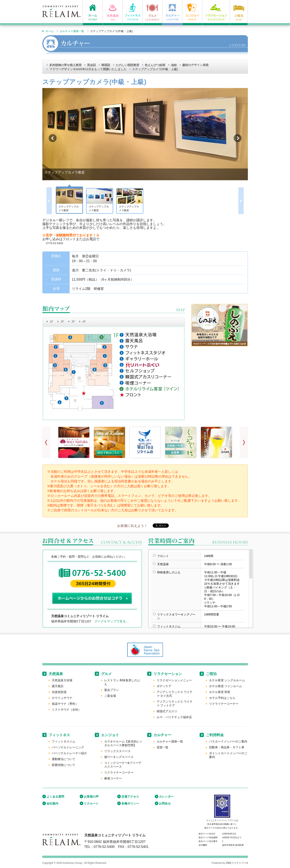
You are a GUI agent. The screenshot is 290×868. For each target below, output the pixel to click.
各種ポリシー (130, 803)
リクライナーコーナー (224, 704)
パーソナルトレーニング (68, 747)
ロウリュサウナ (62, 698)
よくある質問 (55, 797)
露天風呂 (58, 686)
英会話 (91, 65)
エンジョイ (110, 735)
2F (62, 321)
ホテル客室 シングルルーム (227, 680)
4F (84, 321)
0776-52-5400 (55, 243)
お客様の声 (91, 797)
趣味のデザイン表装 (195, 65)
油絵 (174, 65)
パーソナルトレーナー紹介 (69, 753)
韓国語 (106, 65)
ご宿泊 (211, 674)
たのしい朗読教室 (127, 65)
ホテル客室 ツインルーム (226, 686)
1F (52, 321)
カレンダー (166, 797)
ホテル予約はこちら (222, 698)
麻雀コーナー (113, 778)
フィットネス (59, 735)
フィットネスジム (64, 741)
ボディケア (164, 686)
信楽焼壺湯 (59, 692)
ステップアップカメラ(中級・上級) (155, 69)
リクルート (91, 803)
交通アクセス (130, 797)
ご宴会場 (110, 696)
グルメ (106, 674)
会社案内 (52, 803)
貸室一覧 (163, 747)
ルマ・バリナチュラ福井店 (174, 717)
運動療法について (64, 759)
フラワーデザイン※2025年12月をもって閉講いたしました (88, 69)
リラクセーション (168, 674)
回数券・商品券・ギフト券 (227, 747)
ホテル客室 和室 (220, 692)
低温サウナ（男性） (65, 704)
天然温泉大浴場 (62, 680)
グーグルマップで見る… (112, 621)
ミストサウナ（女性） (66, 710)
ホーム (50, 31)
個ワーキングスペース (119, 757)
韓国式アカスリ (167, 711)
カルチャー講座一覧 (72, 31)
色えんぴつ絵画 (155, 65)
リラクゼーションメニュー (174, 680)
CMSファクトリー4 (237, 863)
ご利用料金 (215, 735)
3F (73, 321)
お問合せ (165, 803)
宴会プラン (112, 690)
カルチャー (162, 735)
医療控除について (64, 765)
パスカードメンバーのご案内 (228, 741)
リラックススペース (117, 751)
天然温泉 (56, 674)
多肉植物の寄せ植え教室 (65, 65)
